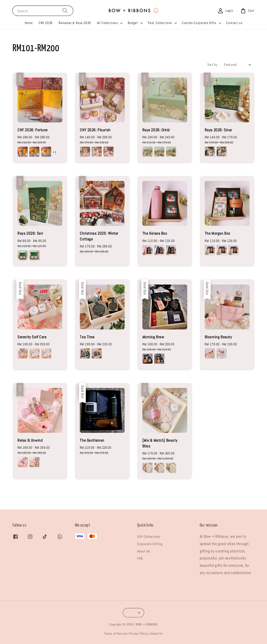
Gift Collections (149, 537)
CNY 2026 (46, 23)
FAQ (140, 558)
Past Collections (160, 23)
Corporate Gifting (150, 544)
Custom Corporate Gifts (199, 23)
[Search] (65, 11)
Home (29, 23)
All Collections (108, 23)
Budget (133, 23)
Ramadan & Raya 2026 (75, 23)
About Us (144, 551)
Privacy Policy (139, 634)
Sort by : (213, 65)
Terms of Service (115, 634)
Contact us (234, 23)
